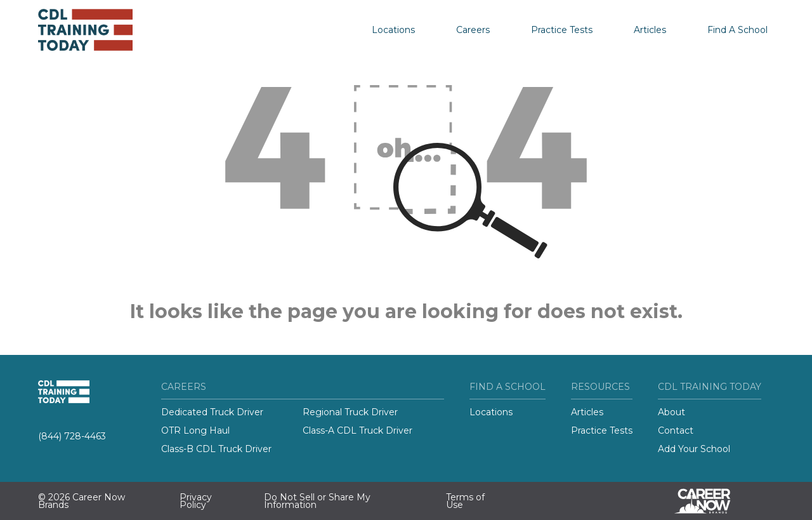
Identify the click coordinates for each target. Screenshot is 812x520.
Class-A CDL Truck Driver (357, 430)
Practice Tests (562, 30)
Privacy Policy (196, 501)
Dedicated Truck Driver (212, 412)
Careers (473, 30)
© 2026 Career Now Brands (82, 501)
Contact (676, 430)
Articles (650, 30)
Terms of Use (465, 501)
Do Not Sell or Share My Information (317, 501)
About (671, 412)
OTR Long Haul (195, 430)
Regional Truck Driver (350, 412)
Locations (393, 30)
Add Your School (694, 449)
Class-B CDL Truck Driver (216, 449)
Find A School (737, 30)
